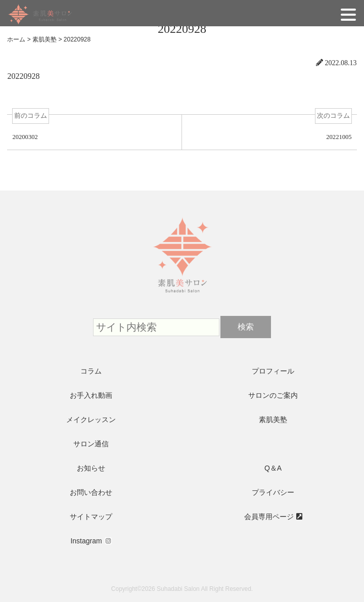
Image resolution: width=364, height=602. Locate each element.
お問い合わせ (91, 492)
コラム (91, 371)
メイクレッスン (91, 420)
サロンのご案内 (273, 395)
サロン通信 (91, 444)
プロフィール (273, 371)
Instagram (86, 541)
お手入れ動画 (91, 395)
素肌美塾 (273, 420)
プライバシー (273, 492)
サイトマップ (91, 517)
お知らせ (91, 468)
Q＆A (273, 468)
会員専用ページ (269, 517)
